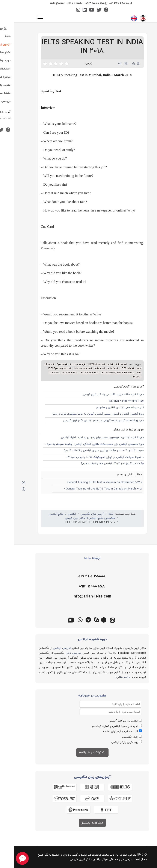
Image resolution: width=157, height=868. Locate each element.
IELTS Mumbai (55, 373)
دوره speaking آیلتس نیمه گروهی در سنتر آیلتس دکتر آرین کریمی (90, 421)
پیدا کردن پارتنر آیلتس (111, 742)
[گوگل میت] (58, 620)
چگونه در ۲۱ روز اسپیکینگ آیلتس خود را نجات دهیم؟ (98, 464)
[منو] (26, 18)
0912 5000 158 (81, 3)
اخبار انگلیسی (116, 737)
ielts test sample (69, 369)
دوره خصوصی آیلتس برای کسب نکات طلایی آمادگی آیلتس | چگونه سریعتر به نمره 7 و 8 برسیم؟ (73, 444)
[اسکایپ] (83, 620)
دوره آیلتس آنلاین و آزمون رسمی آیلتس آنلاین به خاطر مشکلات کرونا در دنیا (84, 414)
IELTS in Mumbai (75, 373)
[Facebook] (92, 10)
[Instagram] (64, 10)
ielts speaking (63, 365)
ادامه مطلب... (108, 677)
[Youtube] (78, 10)
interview (107, 365)
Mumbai (40, 373)
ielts (96, 365)
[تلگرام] (74, 620)
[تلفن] (77, 577)
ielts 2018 (98, 369)
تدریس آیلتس (48, 648)
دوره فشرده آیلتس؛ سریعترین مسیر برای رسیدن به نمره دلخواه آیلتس (89, 438)
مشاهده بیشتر (78, 823)
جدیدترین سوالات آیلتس (110, 721)
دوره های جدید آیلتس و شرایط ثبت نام (101, 726)
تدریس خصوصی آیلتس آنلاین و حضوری (106, 408)
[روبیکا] (91, 620)
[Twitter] (85, 10)
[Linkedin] (71, 10)
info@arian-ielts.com (51, 3)
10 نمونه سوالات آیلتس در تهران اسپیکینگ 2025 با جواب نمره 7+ (91, 457)
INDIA (122, 377)
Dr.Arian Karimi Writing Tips (113, 401)
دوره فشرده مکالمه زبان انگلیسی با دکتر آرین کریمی (100, 395)
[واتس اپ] (66, 620)
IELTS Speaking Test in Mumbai (103, 373)
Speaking (48, 365)
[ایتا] (99, 620)
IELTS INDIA (113, 369)
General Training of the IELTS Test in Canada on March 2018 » (89, 489)
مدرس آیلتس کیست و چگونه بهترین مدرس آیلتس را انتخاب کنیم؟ (90, 451)
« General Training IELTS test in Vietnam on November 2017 (91, 482)
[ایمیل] (77, 597)
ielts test (85, 369)
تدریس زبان (60, 653)
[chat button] (9, 858)
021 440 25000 (105, 3)
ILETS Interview (82, 365)
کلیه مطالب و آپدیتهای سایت (107, 732)
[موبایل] (77, 587)
